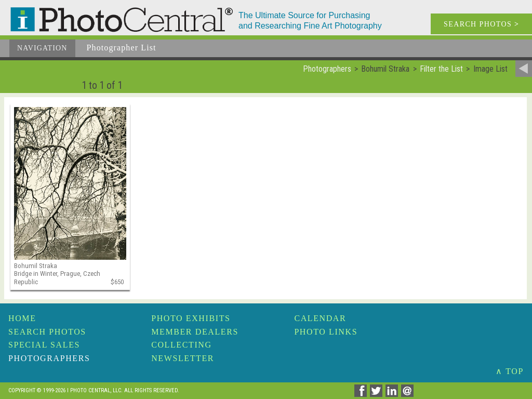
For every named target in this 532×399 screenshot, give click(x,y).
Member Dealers (195, 332)
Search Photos (47, 332)
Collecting (181, 345)
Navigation (42, 48)
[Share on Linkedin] (393, 394)
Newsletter (183, 358)
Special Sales (44, 345)
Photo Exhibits (191, 318)
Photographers (49, 358)
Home (22, 318)
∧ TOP (510, 371)
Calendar (320, 318)
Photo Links (326, 332)
